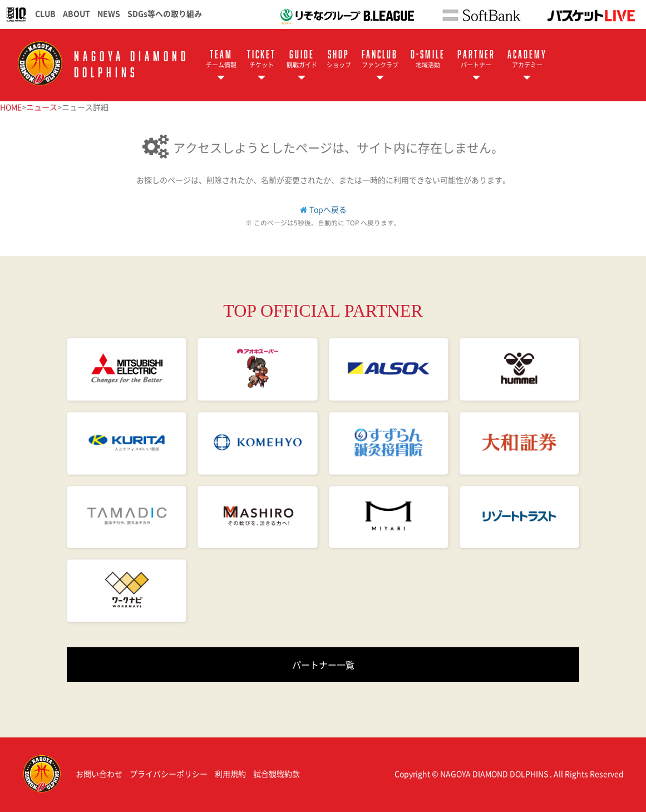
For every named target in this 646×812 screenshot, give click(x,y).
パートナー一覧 (323, 665)
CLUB (45, 13)
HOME (11, 107)
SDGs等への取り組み (165, 13)
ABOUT (77, 13)
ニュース (42, 107)
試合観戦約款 (277, 774)
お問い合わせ (99, 774)
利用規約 (230, 774)
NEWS (109, 13)
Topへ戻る (328, 209)
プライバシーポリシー (169, 774)
